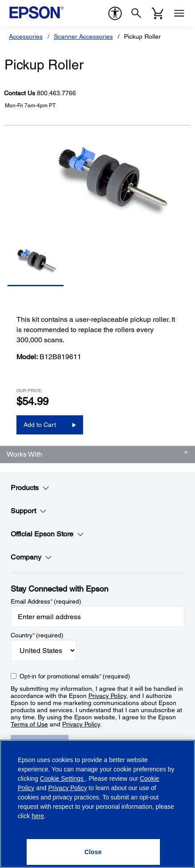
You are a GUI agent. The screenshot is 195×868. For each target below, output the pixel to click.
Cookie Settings (63, 779)
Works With (24, 454)
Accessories (26, 37)
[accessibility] (115, 13)
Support (29, 511)
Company (31, 557)
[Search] (136, 13)
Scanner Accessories (83, 37)
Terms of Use (29, 724)
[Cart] (158, 13)
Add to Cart (40, 425)
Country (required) (37, 635)
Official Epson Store (47, 534)
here (38, 816)
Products (30, 488)
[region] (97, 804)
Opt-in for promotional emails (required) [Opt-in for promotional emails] (75, 676)
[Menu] (179, 13)
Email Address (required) (46, 601)
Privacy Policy (107, 696)
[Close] (93, 852)
